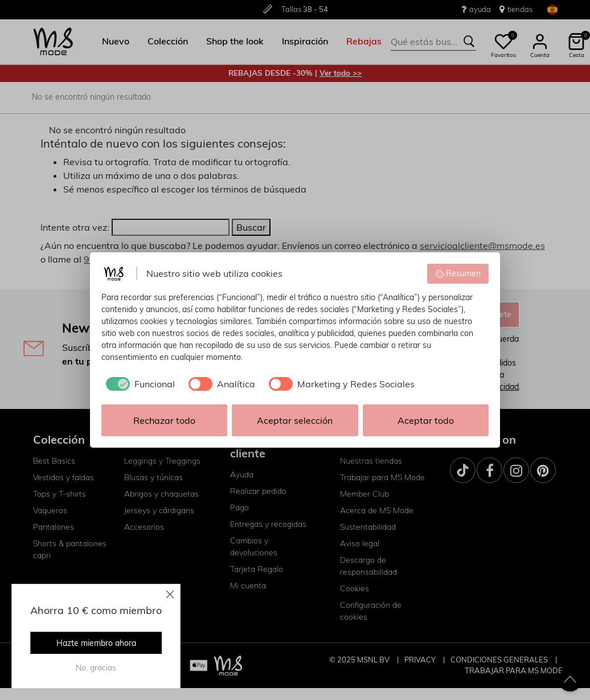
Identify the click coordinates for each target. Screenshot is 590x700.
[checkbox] (138, 384)
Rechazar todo (164, 420)
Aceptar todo (426, 420)
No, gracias (96, 668)
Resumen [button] (458, 273)
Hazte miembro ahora (96, 643)
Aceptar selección (295, 420)
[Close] (170, 594)
